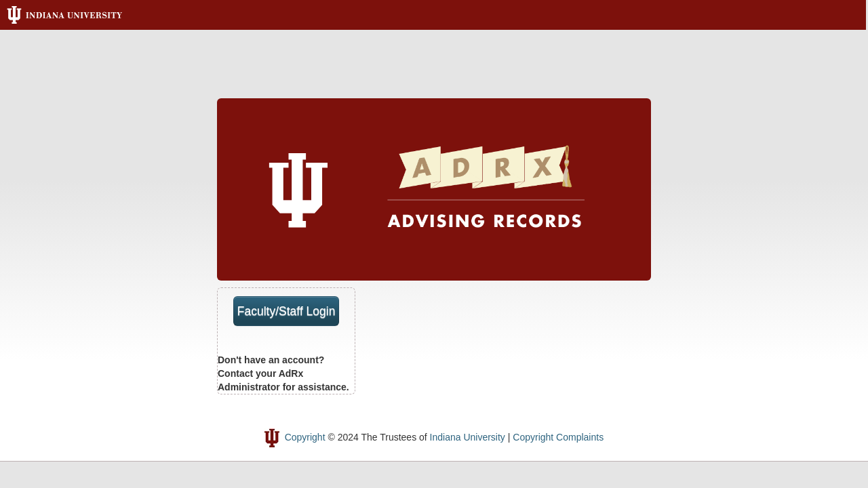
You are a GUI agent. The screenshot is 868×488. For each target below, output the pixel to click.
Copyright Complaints (558, 437)
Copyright (305, 437)
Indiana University (468, 437)
